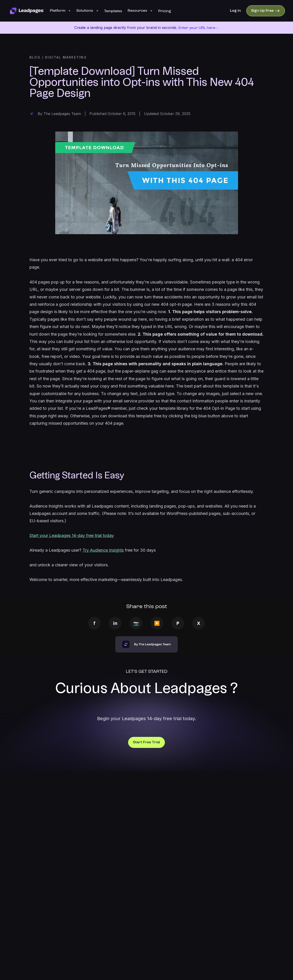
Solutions (88, 11)
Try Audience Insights (103, 550)
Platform (60, 11)
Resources (140, 11)
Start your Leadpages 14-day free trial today (72, 535)
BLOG (35, 57)
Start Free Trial (146, 742)
